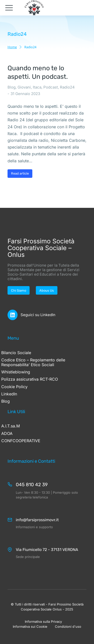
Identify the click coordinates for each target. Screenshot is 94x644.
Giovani (24, 87)
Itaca (37, 87)
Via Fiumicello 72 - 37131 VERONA (47, 550)
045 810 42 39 (32, 485)
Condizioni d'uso (68, 626)
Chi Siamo (19, 290)
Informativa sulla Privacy (43, 621)
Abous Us (47, 290)
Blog (12, 87)
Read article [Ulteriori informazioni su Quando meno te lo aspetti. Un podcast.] (20, 173)
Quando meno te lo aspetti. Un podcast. (38, 72)
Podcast (51, 87)
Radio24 (67, 87)
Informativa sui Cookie (30, 626)
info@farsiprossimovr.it (37, 520)
